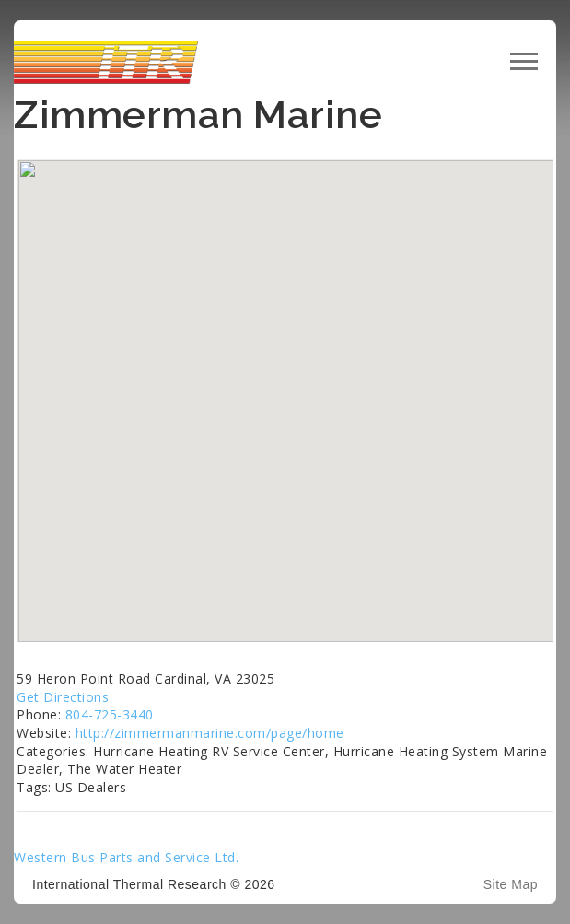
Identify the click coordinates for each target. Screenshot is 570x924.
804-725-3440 (110, 714)
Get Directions (63, 697)
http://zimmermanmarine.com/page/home (210, 733)
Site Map (511, 884)
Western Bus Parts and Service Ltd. (126, 857)
